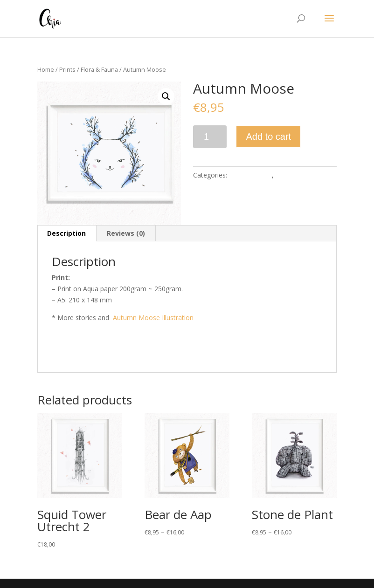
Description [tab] (66, 233)
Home (46, 69)
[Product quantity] (210, 137)
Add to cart (268, 137)
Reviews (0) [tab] (126, 233)
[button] (166, 96)
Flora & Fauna (99, 69)
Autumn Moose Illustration (153, 318)
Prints (67, 69)
